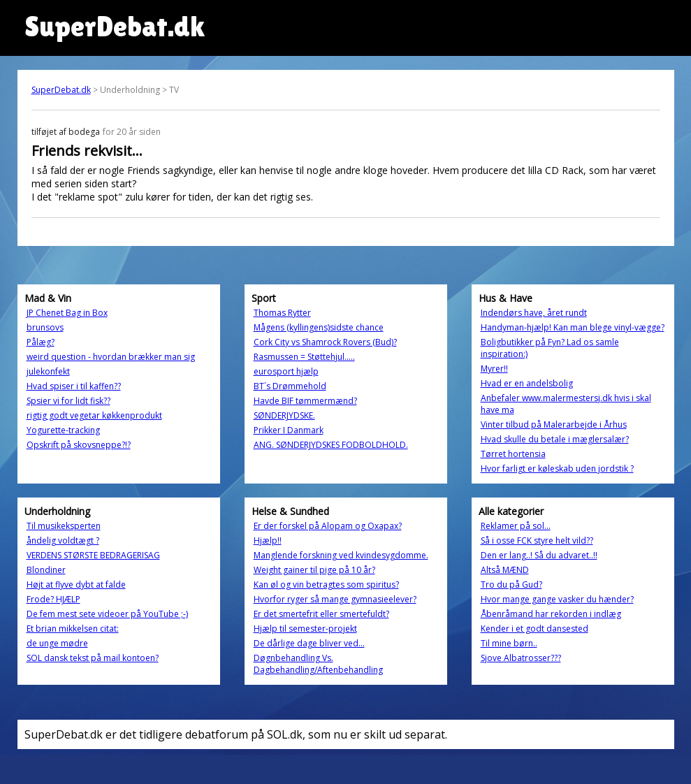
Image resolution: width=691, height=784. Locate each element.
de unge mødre (57, 643)
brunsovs (45, 327)
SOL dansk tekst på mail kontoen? (93, 658)
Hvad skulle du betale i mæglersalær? (555, 439)
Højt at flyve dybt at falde (76, 585)
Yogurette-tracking (63, 430)
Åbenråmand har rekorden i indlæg (551, 614)
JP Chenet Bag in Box (67, 313)
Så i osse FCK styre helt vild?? (537, 540)
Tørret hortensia (513, 454)
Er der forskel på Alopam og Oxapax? (328, 526)
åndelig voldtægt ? (63, 540)
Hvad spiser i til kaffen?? (74, 386)
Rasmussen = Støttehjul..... (304, 357)
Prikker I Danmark (289, 430)
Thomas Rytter (282, 313)
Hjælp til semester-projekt (305, 629)
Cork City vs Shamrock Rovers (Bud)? (325, 342)
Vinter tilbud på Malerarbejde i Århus (554, 424)
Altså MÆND (505, 570)
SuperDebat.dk (61, 90)
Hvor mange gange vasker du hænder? (557, 599)
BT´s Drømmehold (290, 386)
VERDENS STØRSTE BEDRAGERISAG (93, 555)
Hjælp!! (268, 540)
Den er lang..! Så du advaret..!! (539, 555)
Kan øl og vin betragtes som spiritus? (326, 585)
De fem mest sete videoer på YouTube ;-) (107, 614)
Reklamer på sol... (516, 526)
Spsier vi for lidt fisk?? (68, 401)
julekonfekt (48, 371)
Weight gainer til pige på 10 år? (314, 570)
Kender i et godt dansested (534, 629)
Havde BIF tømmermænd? (305, 401)
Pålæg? (41, 342)
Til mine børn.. (509, 643)
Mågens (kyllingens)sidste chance (319, 327)
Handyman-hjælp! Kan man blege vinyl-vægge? (573, 327)
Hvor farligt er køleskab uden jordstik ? (557, 469)
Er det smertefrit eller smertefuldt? (321, 614)
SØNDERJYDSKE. (284, 415)
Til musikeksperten (64, 526)
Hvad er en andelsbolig (527, 383)
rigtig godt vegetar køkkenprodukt (94, 415)
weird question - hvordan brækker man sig (111, 357)
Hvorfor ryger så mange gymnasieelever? (335, 599)
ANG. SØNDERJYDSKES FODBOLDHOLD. (331, 445)
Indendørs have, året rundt (534, 313)
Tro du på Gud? (511, 585)
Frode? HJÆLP (53, 599)
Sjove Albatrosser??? (521, 658)
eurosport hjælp (286, 371)
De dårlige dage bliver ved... (309, 643)
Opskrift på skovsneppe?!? (79, 445)
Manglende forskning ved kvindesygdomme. (341, 555)
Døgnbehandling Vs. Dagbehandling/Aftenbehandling (318, 664)
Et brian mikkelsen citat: (73, 629)
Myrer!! (494, 369)
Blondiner (46, 570)
